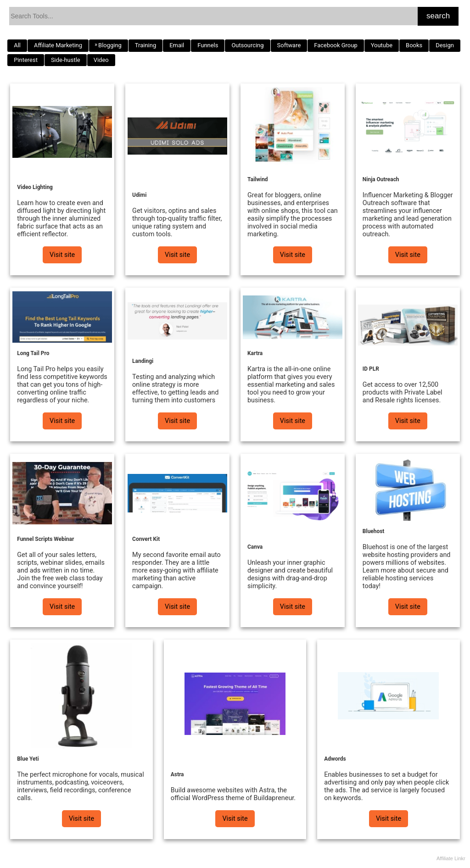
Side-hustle (66, 60)
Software (289, 45)
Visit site (62, 255)
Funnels (208, 45)
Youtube (382, 45)
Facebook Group (336, 45)
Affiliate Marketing (58, 45)
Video (101, 60)
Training (145, 45)
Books (414, 45)
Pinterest (26, 60)
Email (177, 45)
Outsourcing (247, 45)
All (17, 45)
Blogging (110, 45)
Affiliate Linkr (451, 858)
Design (445, 45)
